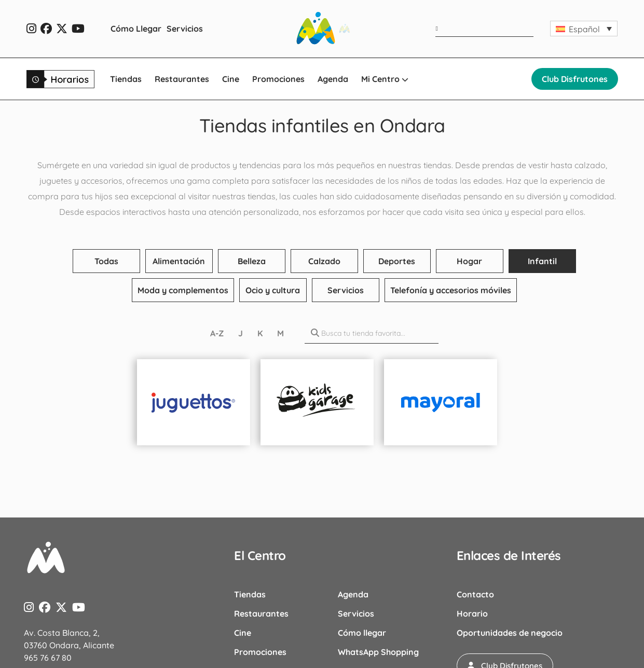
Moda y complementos (183, 290)
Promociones (278, 79)
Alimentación (179, 261)
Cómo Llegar (136, 29)
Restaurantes (182, 79)
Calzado (324, 261)
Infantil (542, 261)
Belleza (252, 261)
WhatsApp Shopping (378, 652)
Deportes (397, 261)
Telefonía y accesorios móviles (451, 290)
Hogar (469, 261)
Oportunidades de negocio (510, 633)
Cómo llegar (362, 633)
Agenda (333, 79)
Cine (231, 79)
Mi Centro (385, 79)
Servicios (185, 29)
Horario (472, 614)
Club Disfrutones (575, 79)
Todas (106, 261)
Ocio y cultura (273, 290)
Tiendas (126, 79)
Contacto (475, 594)
